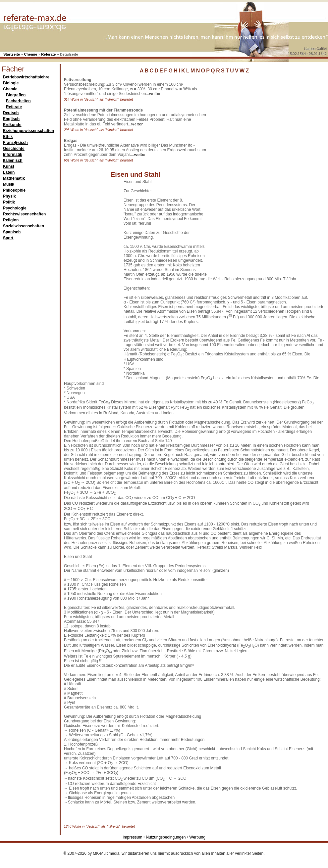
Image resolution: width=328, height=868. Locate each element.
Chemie (30, 54)
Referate (48, 54)
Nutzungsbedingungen (166, 837)
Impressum (132, 837)
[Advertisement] (232, 177)
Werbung (197, 837)
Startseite (12, 54)
